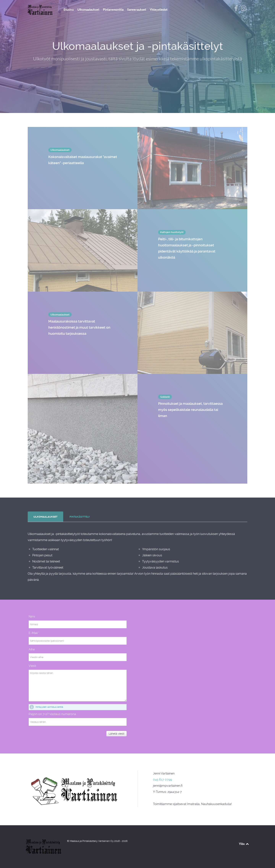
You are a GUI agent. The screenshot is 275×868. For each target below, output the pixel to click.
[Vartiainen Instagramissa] (243, 9)
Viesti (32, 666)
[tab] (46, 517)
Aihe (32, 649)
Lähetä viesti (116, 734)
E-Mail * (34, 633)
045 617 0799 (162, 780)
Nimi (32, 617)
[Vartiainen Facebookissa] (236, 9)
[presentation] (45, 517)
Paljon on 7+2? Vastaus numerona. (53, 714)
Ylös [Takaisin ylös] (244, 844)
